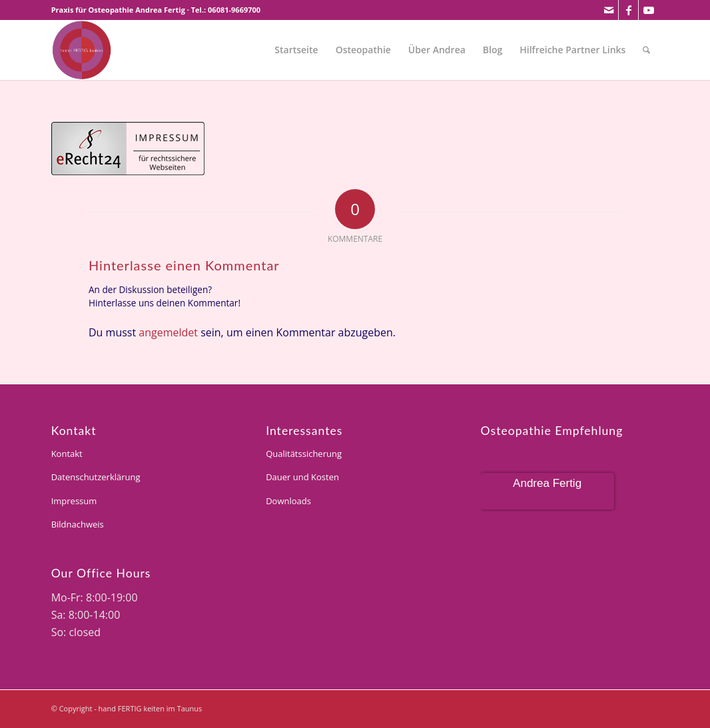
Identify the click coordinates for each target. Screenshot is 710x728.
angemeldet (168, 332)
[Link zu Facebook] (628, 10)
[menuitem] (296, 50)
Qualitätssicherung (304, 454)
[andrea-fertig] (81, 50)
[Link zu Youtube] (649, 10)
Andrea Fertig (547, 483)
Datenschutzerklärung (96, 477)
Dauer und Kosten (302, 477)
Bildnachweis (78, 524)
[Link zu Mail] (608, 10)
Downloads (288, 501)
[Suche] (646, 50)
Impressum (74, 501)
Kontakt (67, 454)
